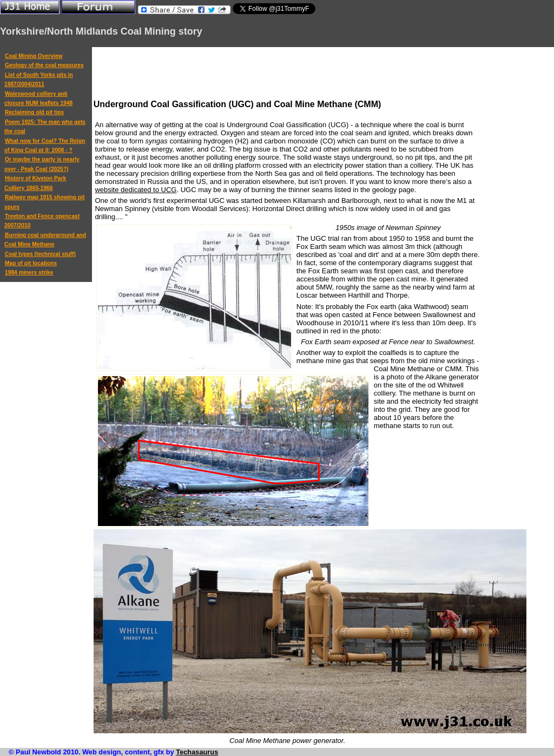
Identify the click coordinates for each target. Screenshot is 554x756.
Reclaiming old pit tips (34, 112)
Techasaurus (197, 752)
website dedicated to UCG (136, 190)
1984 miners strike (29, 272)
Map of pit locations (31, 263)
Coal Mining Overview (34, 56)
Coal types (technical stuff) (40, 254)
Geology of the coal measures (44, 65)
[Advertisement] (291, 73)
